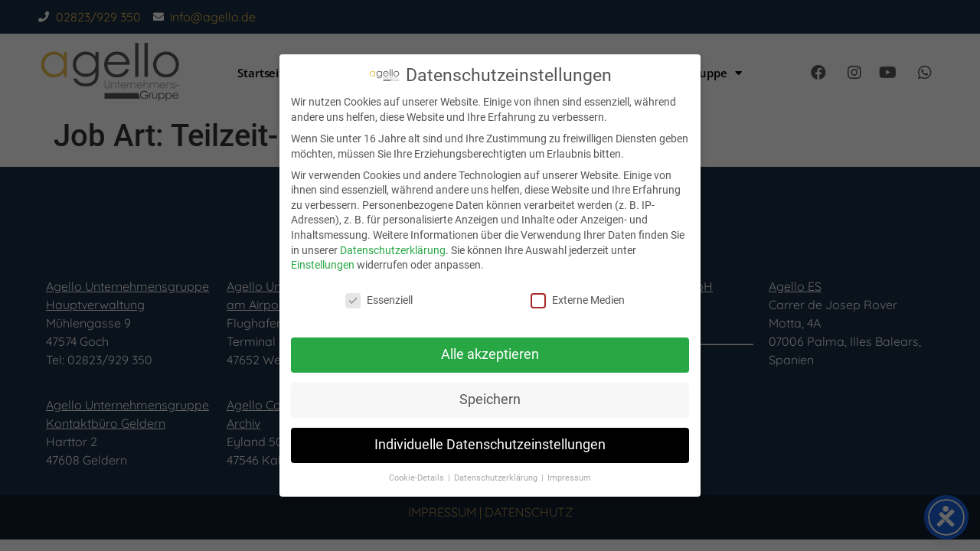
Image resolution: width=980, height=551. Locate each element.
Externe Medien (578, 300)
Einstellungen (323, 265)
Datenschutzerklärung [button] (497, 478)
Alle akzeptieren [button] (490, 354)
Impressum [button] (569, 478)
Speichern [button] (490, 399)
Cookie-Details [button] (418, 478)
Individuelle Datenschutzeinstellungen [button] (490, 445)
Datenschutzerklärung (393, 250)
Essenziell (379, 300)
